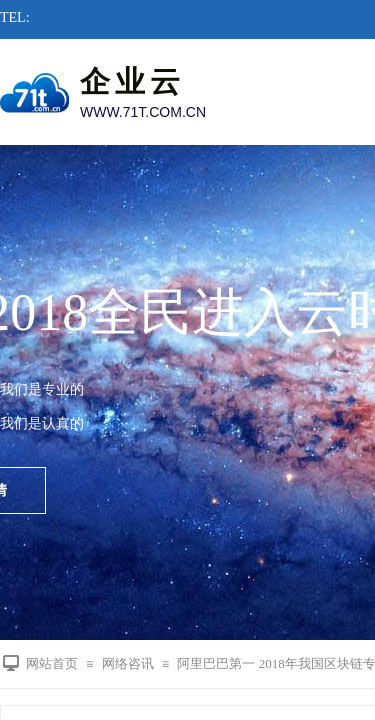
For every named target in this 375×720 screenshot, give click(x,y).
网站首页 (52, 663)
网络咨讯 (128, 663)
